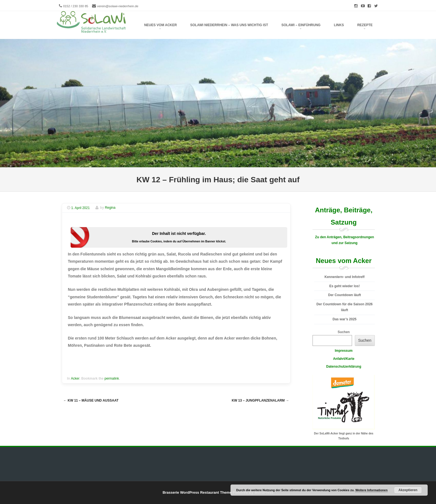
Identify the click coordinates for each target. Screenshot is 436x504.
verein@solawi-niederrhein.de (118, 6)
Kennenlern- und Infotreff (345, 277)
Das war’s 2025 (345, 319)
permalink (112, 378)
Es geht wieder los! (344, 286)
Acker (75, 378)
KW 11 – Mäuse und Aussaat (91, 400)
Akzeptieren (408, 490)
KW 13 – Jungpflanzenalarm (260, 400)
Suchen (344, 332)
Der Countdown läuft (345, 295)
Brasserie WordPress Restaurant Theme (197, 492)
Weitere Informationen (371, 490)
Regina (110, 208)
